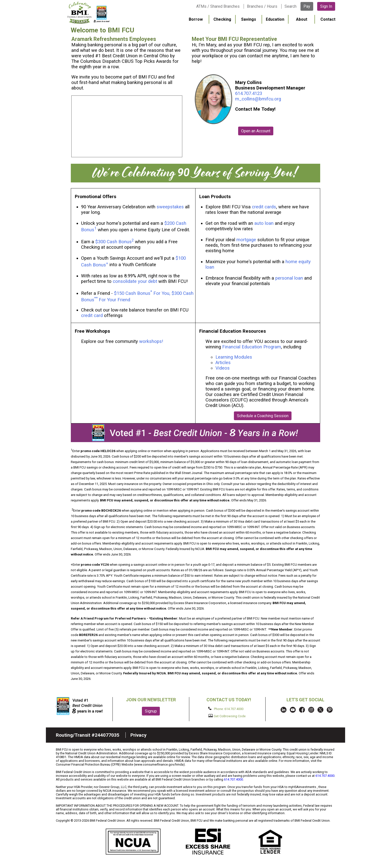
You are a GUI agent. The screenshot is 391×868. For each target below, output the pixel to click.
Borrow (196, 19)
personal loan (289, 278)
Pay (307, 6)
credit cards (264, 207)
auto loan (264, 223)
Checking (222, 19)
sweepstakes (170, 207)
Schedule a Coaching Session (263, 416)
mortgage (246, 240)
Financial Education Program (252, 347)
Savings (249, 19)
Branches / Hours (262, 6)
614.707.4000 (325, 776)
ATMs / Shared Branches (218, 6)
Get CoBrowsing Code (227, 716)
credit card (92, 316)
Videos (223, 368)
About (302, 19)
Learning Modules (234, 357)
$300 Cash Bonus (113, 242)
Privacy (139, 735)
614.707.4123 (249, 93)
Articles (223, 363)
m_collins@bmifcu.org (258, 99)
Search (291, 6)
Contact (328, 19)
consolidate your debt (135, 281)
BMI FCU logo (89, 13)
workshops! (151, 341)
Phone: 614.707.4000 (226, 709)
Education (275, 19)
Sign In (326, 6)
